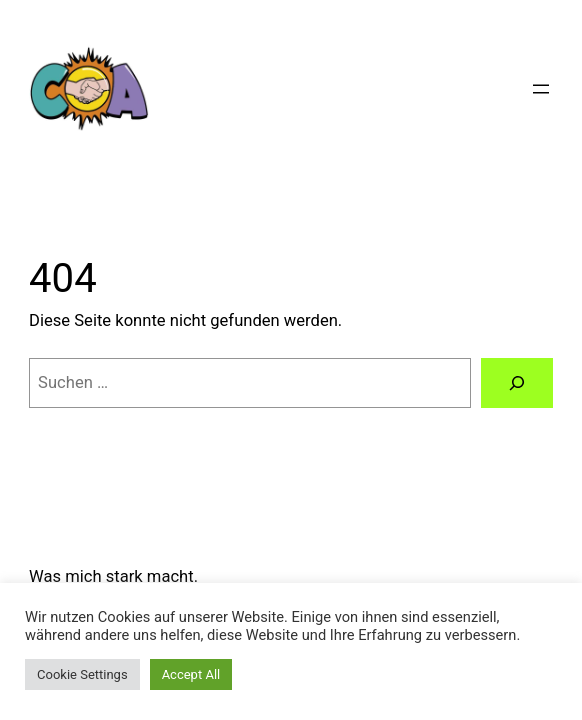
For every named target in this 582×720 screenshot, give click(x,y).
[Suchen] (517, 383)
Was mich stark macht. (113, 576)
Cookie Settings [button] (82, 674)
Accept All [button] (191, 674)
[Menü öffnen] (541, 89)
